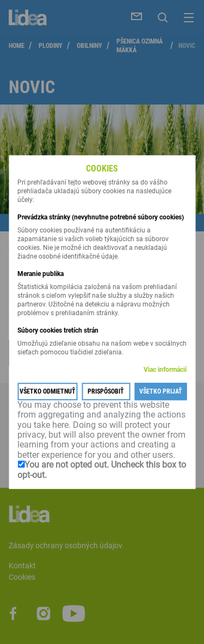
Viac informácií (165, 370)
